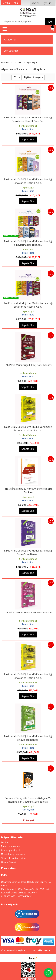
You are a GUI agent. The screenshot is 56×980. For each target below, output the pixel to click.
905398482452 (24, 896)
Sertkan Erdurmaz (28, 126)
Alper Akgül (28, 188)
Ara (50, 22)
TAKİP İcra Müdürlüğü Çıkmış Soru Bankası (28, 365)
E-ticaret (23, 958)
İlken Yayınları (28, 810)
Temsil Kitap (28, 129)
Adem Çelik (28, 249)
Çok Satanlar (11, 51)
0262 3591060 (8, 896)
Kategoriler (10, 40)
